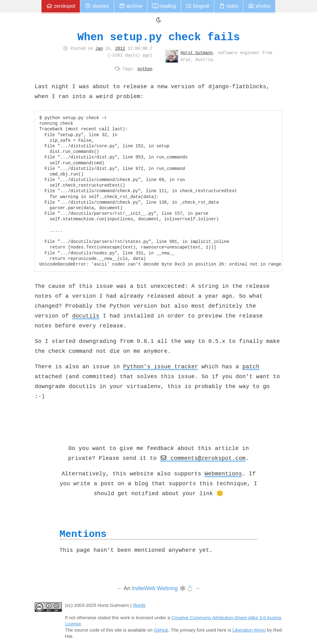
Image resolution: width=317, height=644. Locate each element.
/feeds (139, 605)
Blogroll (198, 6)
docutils (86, 316)
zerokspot (61, 6)
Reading (164, 6)
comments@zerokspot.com (203, 458)
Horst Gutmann (197, 53)
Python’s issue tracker (161, 366)
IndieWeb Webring (155, 588)
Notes (229, 6)
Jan (99, 48)
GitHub (161, 630)
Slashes (97, 6)
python (145, 69)
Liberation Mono (249, 630)
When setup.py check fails (159, 37)
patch (251, 366)
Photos (259, 6)
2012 (120, 48)
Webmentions (223, 473)
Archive (131, 6)
